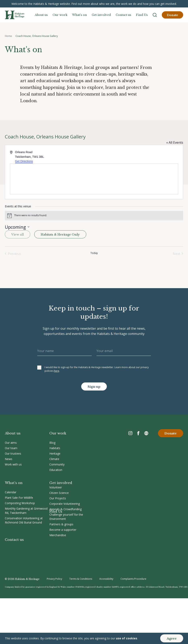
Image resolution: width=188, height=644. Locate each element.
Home (8, 36)
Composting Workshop (20, 503)
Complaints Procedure (133, 579)
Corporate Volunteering (65, 504)
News (9, 459)
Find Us (142, 15)
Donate (172, 15)
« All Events (175, 142)
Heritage (55, 453)
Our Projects (58, 498)
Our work (60, 15)
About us (41, 15)
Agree (172, 638)
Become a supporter (63, 530)
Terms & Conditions (81, 579)
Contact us (123, 15)
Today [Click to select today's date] (94, 253)
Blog (52, 443)
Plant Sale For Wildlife (19, 498)
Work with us (13, 464)
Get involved (101, 15)
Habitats (55, 448)
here (57, 371)
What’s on (79, 15)
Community (57, 464)
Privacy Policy (54, 579)
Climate (54, 459)
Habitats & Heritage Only (60, 234)
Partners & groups (61, 524)
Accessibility (106, 579)
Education (56, 470)
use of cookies (127, 638)
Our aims (11, 443)
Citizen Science (59, 493)
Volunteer (56, 487)
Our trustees (13, 453)
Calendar (11, 492)
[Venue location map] (94, 179)
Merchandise (58, 535)
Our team (11, 448)
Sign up (94, 387)
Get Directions (24, 161)
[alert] (94, 216)
